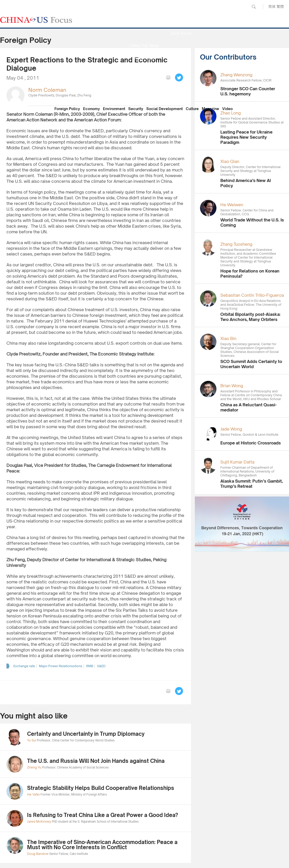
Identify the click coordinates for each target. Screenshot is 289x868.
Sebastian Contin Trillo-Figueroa (252, 295)
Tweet (179, 78)
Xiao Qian (230, 161)
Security (136, 109)
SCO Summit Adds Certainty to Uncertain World (251, 364)
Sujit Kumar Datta (237, 462)
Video (227, 109)
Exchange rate (24, 666)
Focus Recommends (145, 70)
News (181, 21)
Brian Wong (232, 386)
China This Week (145, 46)
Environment (114, 109)
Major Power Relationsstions (61, 666)
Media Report (145, 58)
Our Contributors (145, 95)
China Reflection (145, 83)
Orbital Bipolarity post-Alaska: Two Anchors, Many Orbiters (250, 317)
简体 (272, 6)
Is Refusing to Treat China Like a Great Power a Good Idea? (103, 815)
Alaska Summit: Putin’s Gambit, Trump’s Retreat (252, 484)
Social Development (164, 109)
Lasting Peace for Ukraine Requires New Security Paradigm (246, 137)
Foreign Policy (67, 109)
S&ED (101, 666)
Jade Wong (231, 429)
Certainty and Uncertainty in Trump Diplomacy (86, 734)
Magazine (210, 109)
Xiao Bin (228, 338)
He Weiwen (232, 205)
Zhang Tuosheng (236, 244)
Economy (91, 109)
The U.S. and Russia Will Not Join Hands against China (96, 761)
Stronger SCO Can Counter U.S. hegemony (248, 91)
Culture (192, 109)
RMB (90, 666)
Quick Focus (181, 33)
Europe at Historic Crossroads (251, 443)
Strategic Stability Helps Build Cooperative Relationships (101, 788)
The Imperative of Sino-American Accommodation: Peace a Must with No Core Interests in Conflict (102, 845)
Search (254, 7)
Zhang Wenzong (236, 75)
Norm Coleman (47, 90)
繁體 (280, 6)
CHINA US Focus (36, 20)
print (168, 78)
